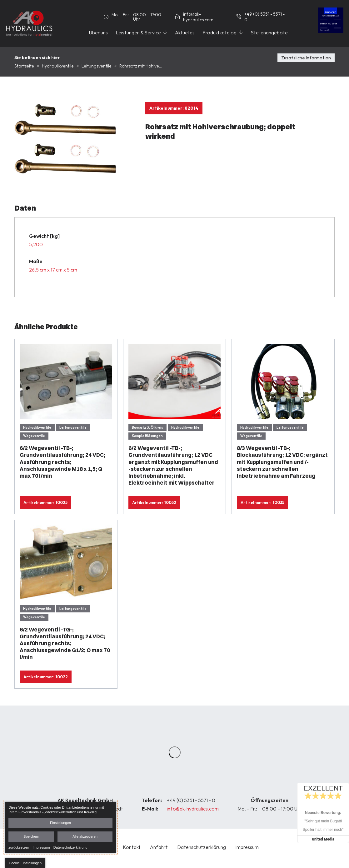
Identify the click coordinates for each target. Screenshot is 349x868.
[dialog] (60, 827)
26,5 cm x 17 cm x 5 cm (53, 270)
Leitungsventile (97, 66)
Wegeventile (34, 436)
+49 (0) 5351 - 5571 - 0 (191, 800)
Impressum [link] (41, 847)
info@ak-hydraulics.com (193, 809)
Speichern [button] (31, 836)
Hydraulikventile (58, 66)
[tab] (306, 62)
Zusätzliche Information (306, 58)
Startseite (24, 66)
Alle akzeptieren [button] (85, 836)
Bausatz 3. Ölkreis (147, 427)
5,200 (36, 244)
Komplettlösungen (147, 436)
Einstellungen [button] (60, 823)
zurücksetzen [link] (19, 847)
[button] (25, 863)
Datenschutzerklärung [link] (70, 847)
